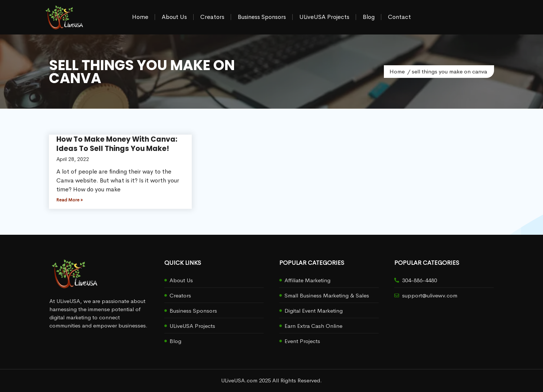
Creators (212, 17)
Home (140, 17)
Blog (369, 17)
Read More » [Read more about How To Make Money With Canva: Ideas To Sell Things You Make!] (70, 200)
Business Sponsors (262, 17)
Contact (399, 17)
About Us (174, 17)
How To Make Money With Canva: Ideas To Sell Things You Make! (117, 144)
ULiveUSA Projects (324, 17)
